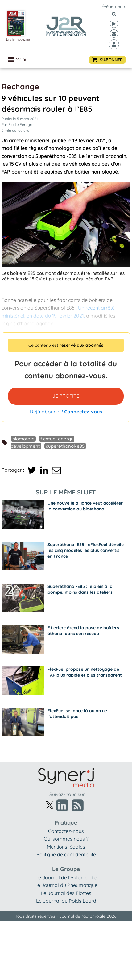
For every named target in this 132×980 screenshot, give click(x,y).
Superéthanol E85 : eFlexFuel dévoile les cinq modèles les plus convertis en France (86, 550)
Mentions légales (66, 847)
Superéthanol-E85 (65, 446)
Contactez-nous (66, 831)
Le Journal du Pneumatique (66, 885)
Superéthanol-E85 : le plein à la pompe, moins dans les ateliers (80, 589)
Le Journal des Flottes (66, 893)
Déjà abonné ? (66, 412)
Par (18, 125)
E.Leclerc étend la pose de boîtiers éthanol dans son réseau (83, 631)
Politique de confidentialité (66, 854)
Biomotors (23, 439)
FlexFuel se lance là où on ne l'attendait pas (77, 714)
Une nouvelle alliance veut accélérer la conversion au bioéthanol (85, 506)
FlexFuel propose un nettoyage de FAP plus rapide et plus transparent (85, 672)
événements (114, 6)
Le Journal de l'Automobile (66, 877)
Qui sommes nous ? (66, 839)
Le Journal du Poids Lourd (66, 901)
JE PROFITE (66, 396)
